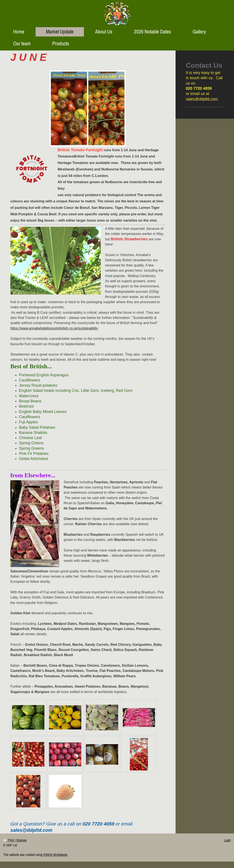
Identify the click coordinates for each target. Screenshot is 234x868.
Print (9, 840)
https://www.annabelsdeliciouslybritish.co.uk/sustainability (54, 328)
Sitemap (21, 840)
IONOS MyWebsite (55, 855)
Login (227, 840)
